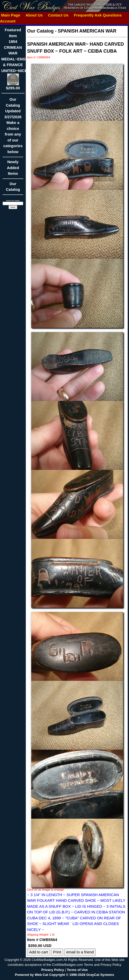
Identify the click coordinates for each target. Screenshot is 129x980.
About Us (34, 15)
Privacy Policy (53, 970)
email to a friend (80, 952)
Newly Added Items (13, 169)
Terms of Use (77, 970)
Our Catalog (13, 187)
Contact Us (58, 15)
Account (8, 21)
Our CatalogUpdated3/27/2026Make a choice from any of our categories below (13, 127)
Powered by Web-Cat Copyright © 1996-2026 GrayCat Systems (64, 975)
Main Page (11, 15)
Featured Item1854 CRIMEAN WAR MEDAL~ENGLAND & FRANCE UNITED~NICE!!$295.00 (19, 59)
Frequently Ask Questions (98, 15)
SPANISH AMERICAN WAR (87, 31)
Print (57, 952)
